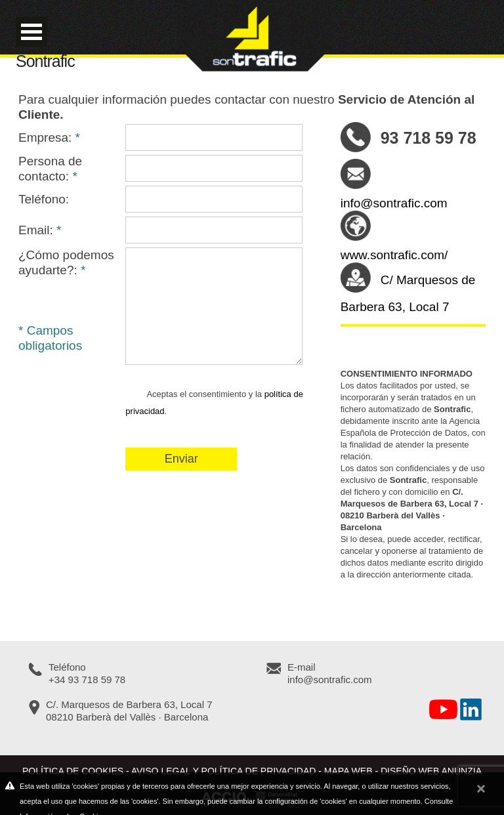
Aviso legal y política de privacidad (224, 771)
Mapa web (348, 771)
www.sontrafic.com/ (394, 255)
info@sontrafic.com (394, 203)
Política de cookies (73, 771)
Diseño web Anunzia (431, 771)
